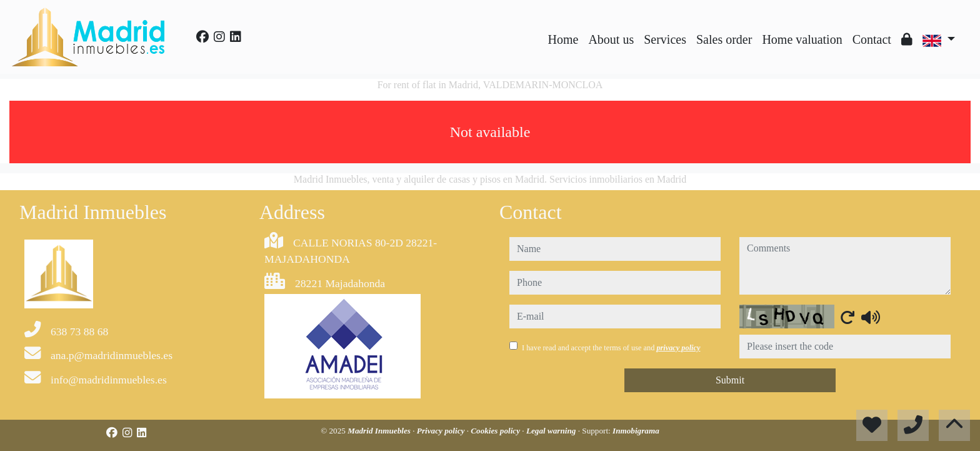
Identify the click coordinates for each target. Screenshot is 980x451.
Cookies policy (496, 431)
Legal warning (552, 431)
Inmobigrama (636, 431)
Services (665, 39)
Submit (730, 380)
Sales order (724, 39)
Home (563, 39)
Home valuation (802, 39)
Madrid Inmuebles (380, 431)
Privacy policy (442, 431)
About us (611, 39)
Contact (872, 39)
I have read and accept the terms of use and (611, 348)
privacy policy (678, 348)
